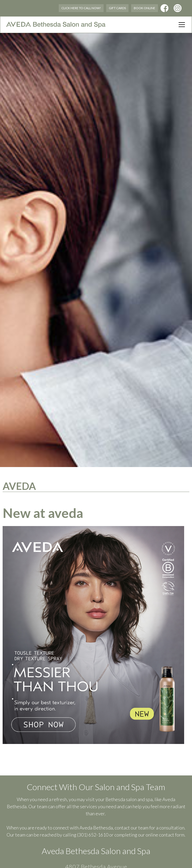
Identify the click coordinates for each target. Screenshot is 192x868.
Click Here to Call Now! (81, 8)
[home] (56, 25)
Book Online (145, 8)
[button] (181, 25)
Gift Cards (117, 8)
